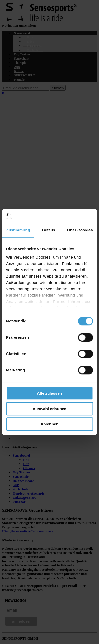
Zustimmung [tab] (18, 230)
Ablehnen (49, 424)
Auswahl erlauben (49, 409)
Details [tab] (49, 230)
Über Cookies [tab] (80, 230)
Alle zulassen (49, 393)
